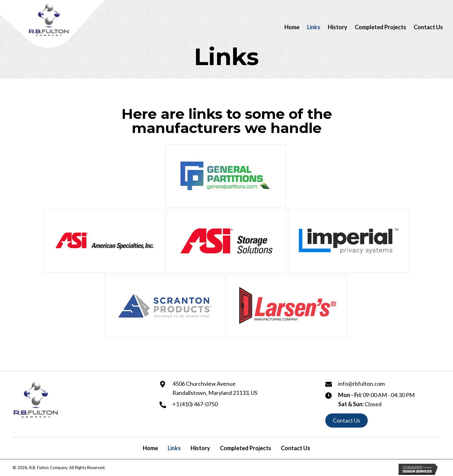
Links (174, 448)
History (200, 448)
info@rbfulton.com (361, 384)
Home (150, 448)
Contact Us (296, 448)
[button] (347, 421)
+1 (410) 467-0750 (195, 404)
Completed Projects (246, 448)
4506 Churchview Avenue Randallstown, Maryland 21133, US (215, 388)
